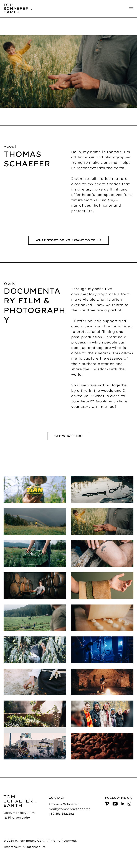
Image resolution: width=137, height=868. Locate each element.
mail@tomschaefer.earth (70, 809)
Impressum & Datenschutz (24, 847)
